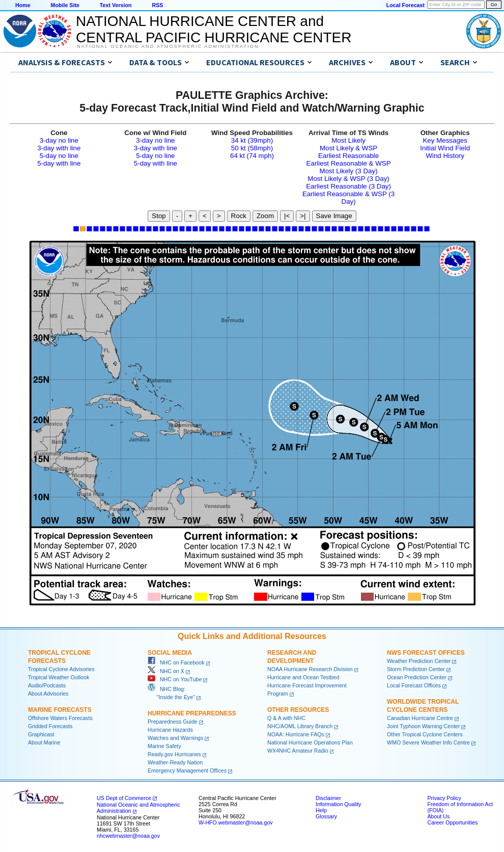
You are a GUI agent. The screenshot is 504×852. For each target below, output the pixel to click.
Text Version (116, 5)
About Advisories (48, 694)
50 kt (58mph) (252, 148)
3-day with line (59, 148)
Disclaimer (328, 798)
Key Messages (445, 140)
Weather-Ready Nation (175, 762)
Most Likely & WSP (348, 148)
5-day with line (59, 163)
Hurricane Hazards (170, 730)
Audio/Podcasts (47, 685)
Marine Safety (164, 746)
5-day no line (59, 156)
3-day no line (59, 140)
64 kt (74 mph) (252, 156)
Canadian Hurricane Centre (420, 718)
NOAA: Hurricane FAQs (296, 734)
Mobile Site (65, 5)
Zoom (265, 216)
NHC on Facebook (176, 662)
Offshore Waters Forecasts (60, 718)
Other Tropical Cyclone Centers (425, 734)
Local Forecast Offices (414, 685)
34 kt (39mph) (252, 140)
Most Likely (348, 140)
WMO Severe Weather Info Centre (428, 742)
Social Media (170, 653)
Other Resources (298, 710)
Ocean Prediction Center (417, 677)
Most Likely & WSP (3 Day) (348, 179)
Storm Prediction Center (416, 669)
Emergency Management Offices (187, 770)
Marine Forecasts (60, 710)
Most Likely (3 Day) (349, 171)
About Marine (44, 742)
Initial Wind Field (445, 148)
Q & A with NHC (286, 718)
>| (303, 216)
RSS (157, 5)
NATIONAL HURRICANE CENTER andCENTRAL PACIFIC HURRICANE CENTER (214, 29)
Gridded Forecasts (50, 726)
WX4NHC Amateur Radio (298, 751)
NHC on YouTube (175, 679)
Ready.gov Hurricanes (174, 754)
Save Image (334, 216)
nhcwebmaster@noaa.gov (128, 836)
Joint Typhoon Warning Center (423, 726)
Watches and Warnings (175, 738)
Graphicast (41, 734)
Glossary (326, 816)
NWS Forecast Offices (426, 653)
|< (287, 216)
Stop (159, 216)
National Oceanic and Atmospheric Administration (168, 46)
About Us (438, 816)
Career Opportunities (452, 822)
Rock (239, 216)
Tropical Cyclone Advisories (61, 669)
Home (23, 5)
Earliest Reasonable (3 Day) (348, 186)
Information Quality (338, 804)
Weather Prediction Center (419, 661)
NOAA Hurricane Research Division (310, 669)
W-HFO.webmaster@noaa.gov (236, 822)
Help (321, 810)
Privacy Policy (444, 798)
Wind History (445, 156)
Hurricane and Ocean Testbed (303, 677)
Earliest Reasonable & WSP (349, 163)
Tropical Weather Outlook (59, 677)
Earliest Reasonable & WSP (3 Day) (348, 198)
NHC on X (166, 671)
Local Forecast (405, 5)
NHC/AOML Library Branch (300, 726)
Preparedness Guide (173, 722)
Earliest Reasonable (348, 156)
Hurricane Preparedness (192, 713)
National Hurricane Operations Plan (310, 742)
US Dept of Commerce (124, 798)
